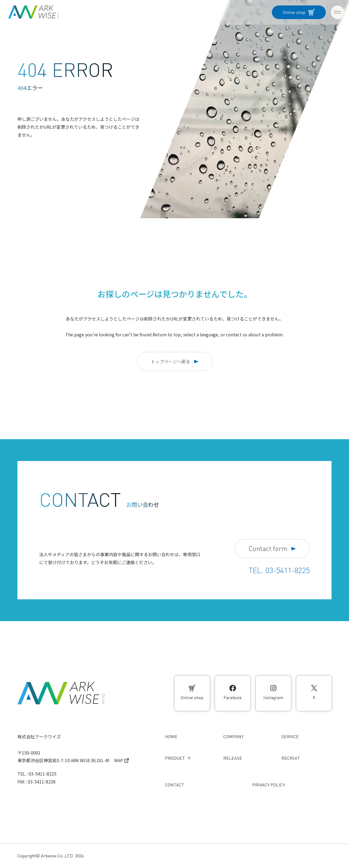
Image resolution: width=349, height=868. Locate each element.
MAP (122, 760)
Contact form (272, 549)
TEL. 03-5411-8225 (279, 570)
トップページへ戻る (175, 361)
